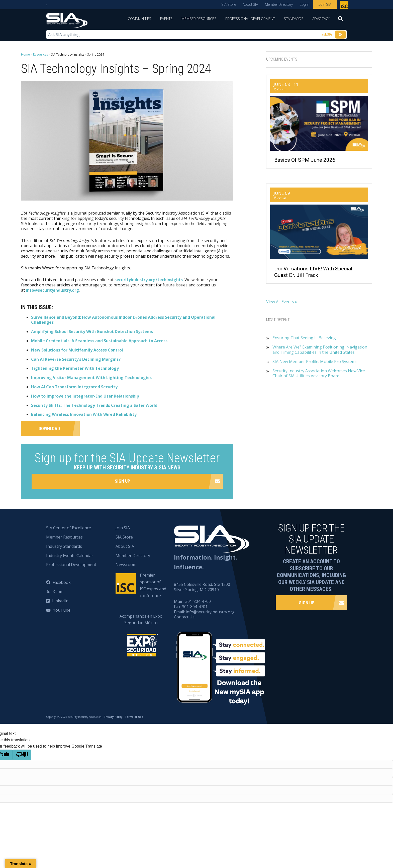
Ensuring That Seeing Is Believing (304, 338)
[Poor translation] (22, 755)
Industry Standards (64, 546)
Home (25, 54)
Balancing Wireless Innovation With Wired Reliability (84, 414)
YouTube (62, 610)
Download (49, 428)
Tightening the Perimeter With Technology (75, 368)
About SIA (250, 5)
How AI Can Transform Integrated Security (74, 387)
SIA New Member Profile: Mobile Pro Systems (315, 362)
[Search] (341, 20)
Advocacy (321, 19)
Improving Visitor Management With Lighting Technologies (91, 378)
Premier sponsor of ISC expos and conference (345, 6)
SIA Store (229, 5)
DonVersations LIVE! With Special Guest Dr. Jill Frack (313, 272)
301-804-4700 (198, 601)
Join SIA (325, 5)
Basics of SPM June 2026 (305, 160)
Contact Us (184, 617)
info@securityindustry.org (52, 290)
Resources (40, 54)
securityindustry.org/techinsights (149, 280)
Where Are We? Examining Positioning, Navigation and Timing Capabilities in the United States (320, 350)
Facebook (62, 582)
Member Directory (279, 5)
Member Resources (199, 19)
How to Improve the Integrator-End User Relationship (85, 396)
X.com (58, 592)
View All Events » (282, 302)
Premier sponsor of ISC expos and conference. (153, 585)
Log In (305, 5)
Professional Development (250, 19)
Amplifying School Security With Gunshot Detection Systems (92, 331)
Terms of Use (134, 717)
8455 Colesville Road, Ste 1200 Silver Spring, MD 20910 (202, 587)
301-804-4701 (195, 607)
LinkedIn (60, 601)
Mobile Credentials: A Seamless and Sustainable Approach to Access (99, 341)
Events (166, 19)
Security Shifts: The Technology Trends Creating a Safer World (94, 405)
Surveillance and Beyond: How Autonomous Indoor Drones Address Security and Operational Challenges (123, 320)
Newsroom (126, 565)
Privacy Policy (113, 717)
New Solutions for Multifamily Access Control (77, 350)
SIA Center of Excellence (69, 528)
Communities (139, 19)
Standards (294, 19)
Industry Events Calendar (70, 556)
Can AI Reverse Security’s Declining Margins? (76, 359)
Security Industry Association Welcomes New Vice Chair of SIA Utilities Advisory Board (319, 374)
